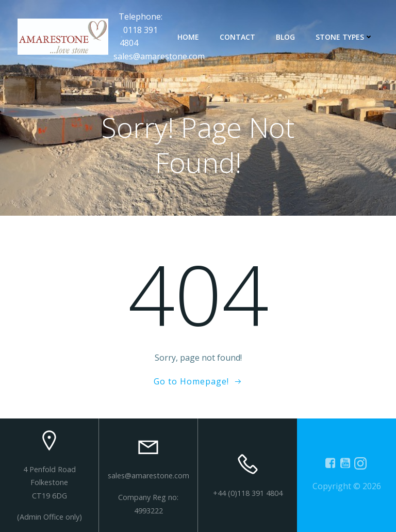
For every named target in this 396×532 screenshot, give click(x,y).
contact (237, 37)
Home (188, 37)
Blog (285, 37)
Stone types (344, 37)
